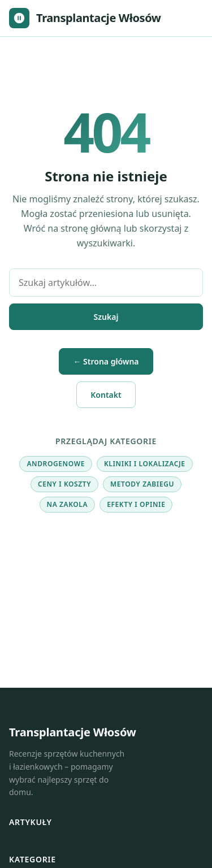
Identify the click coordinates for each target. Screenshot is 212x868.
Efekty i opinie (136, 504)
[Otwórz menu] (192, 18)
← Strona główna (106, 361)
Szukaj (106, 317)
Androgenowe (56, 464)
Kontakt (106, 395)
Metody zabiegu (142, 484)
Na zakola (68, 504)
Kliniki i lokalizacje (145, 464)
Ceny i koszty (64, 484)
